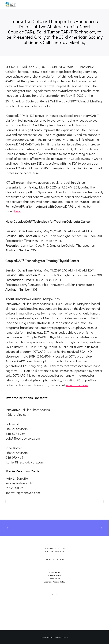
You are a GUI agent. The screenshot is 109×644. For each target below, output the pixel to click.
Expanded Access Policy (54, 582)
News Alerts (54, 572)
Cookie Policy (54, 578)
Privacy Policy (54, 575)
